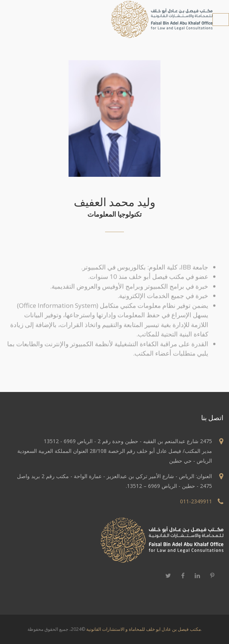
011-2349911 (196, 501)
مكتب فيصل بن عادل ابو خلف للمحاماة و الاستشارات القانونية (144, 629)
